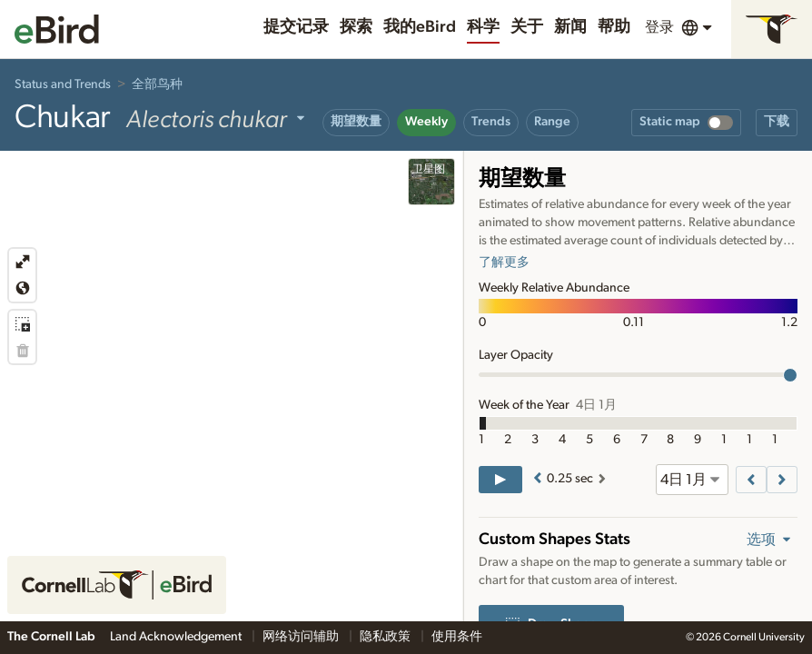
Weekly (426, 122)
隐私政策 (386, 637)
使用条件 (457, 637)
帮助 (614, 27)
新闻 (570, 27)
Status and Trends (63, 84)
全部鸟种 (157, 84)
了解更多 (504, 263)
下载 (777, 122)
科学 (483, 27)
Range (552, 122)
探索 (356, 27)
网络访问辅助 (302, 637)
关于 (527, 27)
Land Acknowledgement (177, 637)
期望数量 (356, 122)
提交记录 (296, 27)
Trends (491, 122)
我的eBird (420, 27)
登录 (659, 27)
